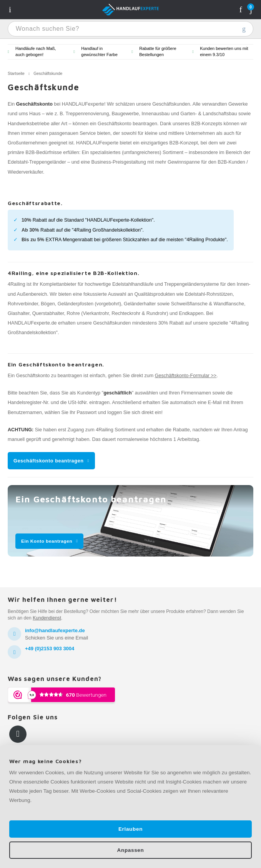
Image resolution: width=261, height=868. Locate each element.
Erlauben (130, 829)
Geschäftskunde (48, 74)
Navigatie (10, 10)
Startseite (16, 74)
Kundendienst (47, 618)
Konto (241, 10)
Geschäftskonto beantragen (49, 461)
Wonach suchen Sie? (244, 29)
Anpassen (131, 850)
